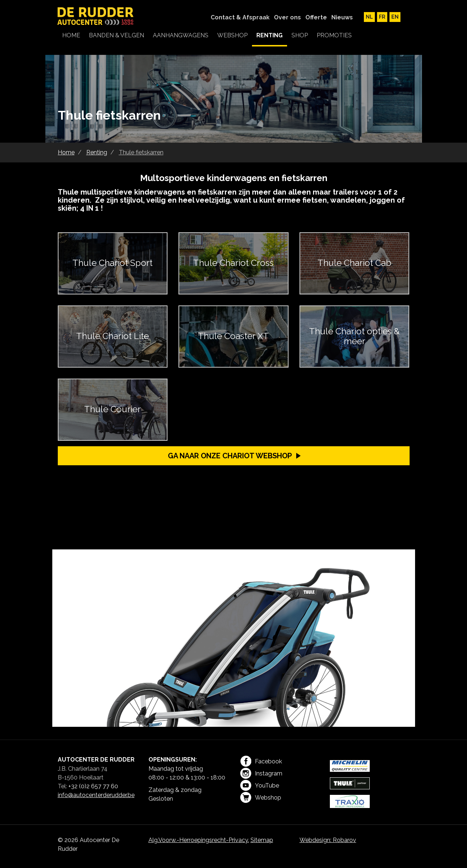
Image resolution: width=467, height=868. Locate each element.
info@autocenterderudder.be (96, 795)
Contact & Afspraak (240, 17)
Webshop (261, 797)
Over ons (287, 17)
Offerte (316, 17)
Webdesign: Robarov (328, 840)
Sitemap (262, 840)
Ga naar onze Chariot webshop (230, 456)
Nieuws (342, 17)
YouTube (260, 785)
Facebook (261, 761)
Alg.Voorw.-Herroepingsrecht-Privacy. (199, 840)
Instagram (261, 773)
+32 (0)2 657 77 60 (93, 786)
